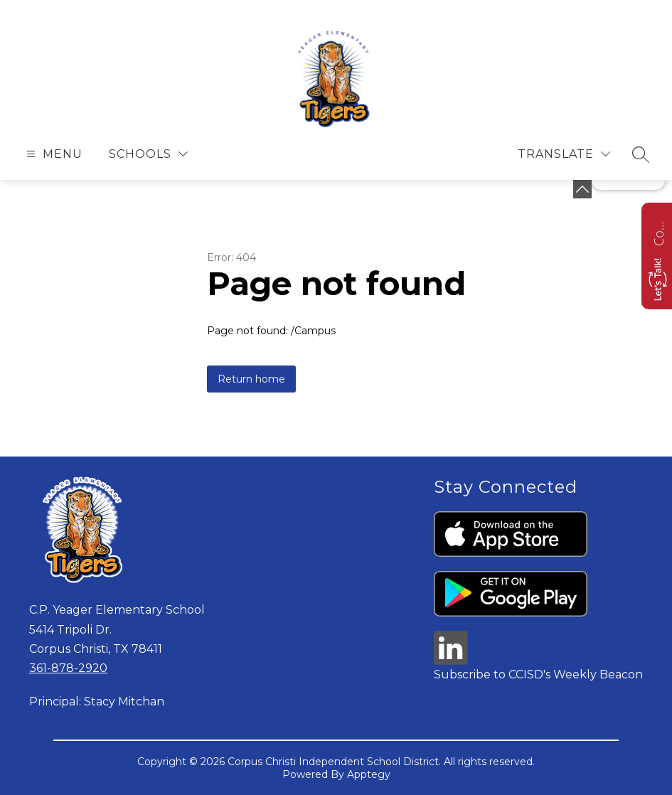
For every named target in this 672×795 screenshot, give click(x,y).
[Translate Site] (564, 154)
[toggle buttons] (582, 189)
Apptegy (369, 774)
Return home (251, 379)
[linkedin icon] (451, 661)
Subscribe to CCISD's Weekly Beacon (538, 674)
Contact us (658, 232)
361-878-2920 (68, 668)
